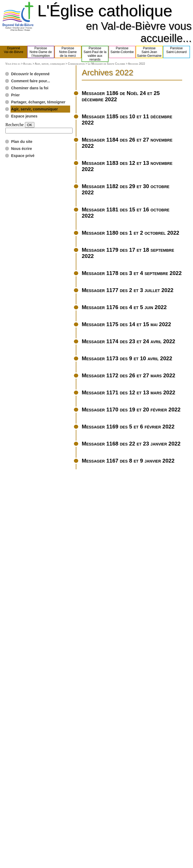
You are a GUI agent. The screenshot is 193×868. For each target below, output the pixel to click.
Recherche (15, 125)
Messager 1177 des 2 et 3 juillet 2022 (128, 290)
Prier (15, 95)
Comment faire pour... (31, 81)
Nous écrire (22, 149)
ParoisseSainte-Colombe (122, 52)
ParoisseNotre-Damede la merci (68, 52)
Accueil (27, 64)
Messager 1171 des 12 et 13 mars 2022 (128, 392)
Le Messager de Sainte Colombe (106, 64)
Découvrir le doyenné (30, 74)
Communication (76, 64)
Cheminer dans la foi (30, 88)
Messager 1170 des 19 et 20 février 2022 (131, 410)
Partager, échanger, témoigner (38, 102)
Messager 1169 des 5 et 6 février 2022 (128, 427)
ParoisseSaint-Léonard (176, 52)
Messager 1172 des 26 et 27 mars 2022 (128, 375)
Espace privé (23, 156)
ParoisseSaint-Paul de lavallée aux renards (95, 54)
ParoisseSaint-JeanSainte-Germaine (149, 52)
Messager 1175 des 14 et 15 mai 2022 (126, 324)
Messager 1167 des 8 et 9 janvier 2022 (128, 461)
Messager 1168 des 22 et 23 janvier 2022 (131, 444)
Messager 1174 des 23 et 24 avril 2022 (128, 341)
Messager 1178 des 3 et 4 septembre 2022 (132, 273)
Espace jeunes (24, 116)
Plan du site (22, 142)
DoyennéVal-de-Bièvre (14, 52)
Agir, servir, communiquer (50, 64)
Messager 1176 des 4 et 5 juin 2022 (124, 307)
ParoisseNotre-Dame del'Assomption (41, 52)
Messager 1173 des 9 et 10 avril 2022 (127, 358)
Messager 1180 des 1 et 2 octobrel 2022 (130, 233)
